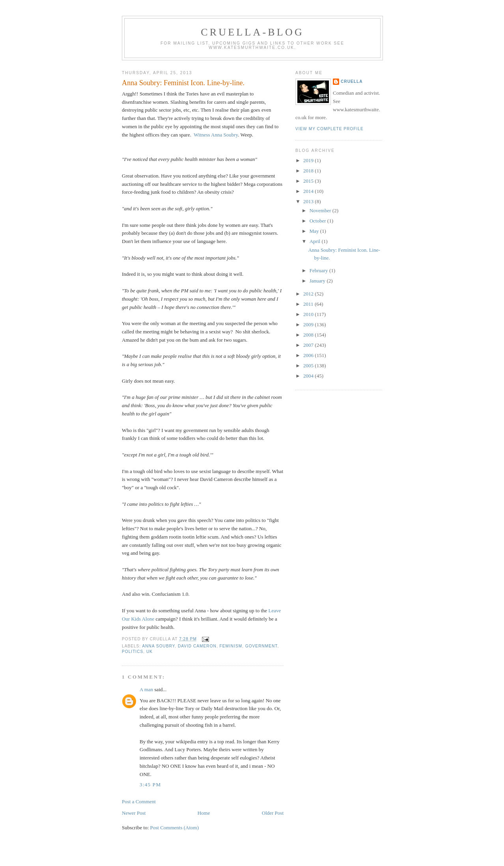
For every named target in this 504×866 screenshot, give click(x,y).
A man (146, 689)
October (318, 221)
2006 (309, 355)
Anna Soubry (158, 646)
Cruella (352, 81)
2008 (309, 335)
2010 (309, 314)
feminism (231, 646)
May (315, 231)
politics (133, 652)
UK (149, 652)
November (321, 210)
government (261, 646)
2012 (309, 294)
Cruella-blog (252, 32)
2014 (309, 191)
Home (204, 813)
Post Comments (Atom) (175, 828)
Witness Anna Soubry (216, 135)
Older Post (273, 813)
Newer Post (134, 813)
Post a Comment (139, 801)
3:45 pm (150, 785)
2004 (309, 376)
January (318, 281)
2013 (309, 201)
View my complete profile (329, 129)
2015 (309, 181)
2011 (309, 304)
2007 (309, 345)
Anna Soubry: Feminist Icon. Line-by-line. (183, 83)
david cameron (197, 646)
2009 (309, 325)
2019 (309, 160)
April (316, 241)
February (319, 270)
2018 (309, 171)
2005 (309, 366)
